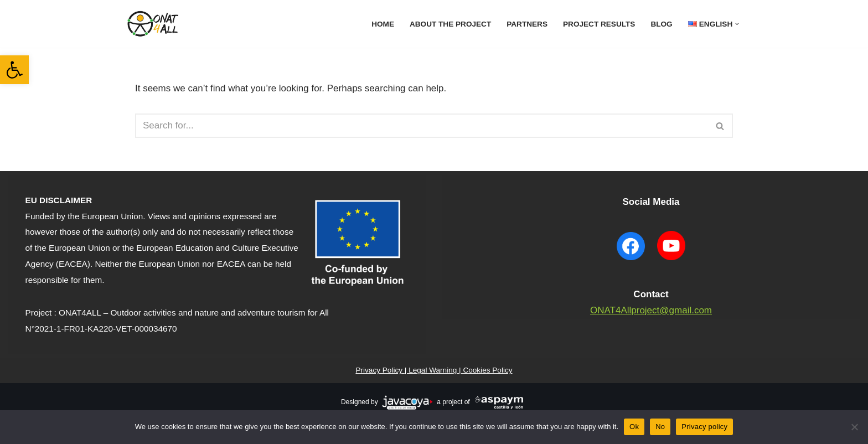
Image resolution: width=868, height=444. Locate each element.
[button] (14, 70)
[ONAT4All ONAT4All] (154, 24)
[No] (854, 427)
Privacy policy (704, 427)
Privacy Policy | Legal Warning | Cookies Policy (434, 370)
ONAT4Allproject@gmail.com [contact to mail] (651, 310)
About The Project (450, 24)
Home (383, 24)
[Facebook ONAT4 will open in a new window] (631, 262)
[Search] (422, 126)
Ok (634, 427)
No (660, 427)
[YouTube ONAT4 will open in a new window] (671, 262)
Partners (527, 24)
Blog (661, 24)
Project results (599, 24)
